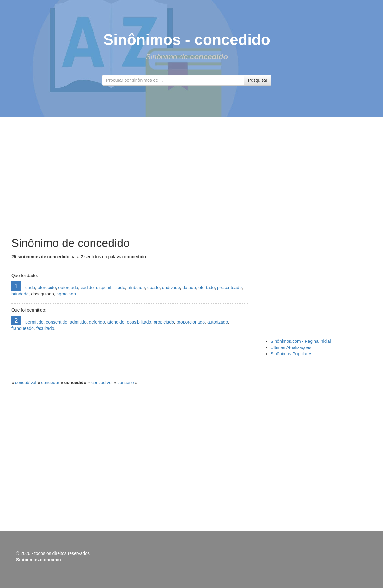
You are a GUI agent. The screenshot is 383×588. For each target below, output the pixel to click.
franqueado (23, 328)
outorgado (68, 288)
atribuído (136, 288)
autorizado (218, 322)
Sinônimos (142, 40)
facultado (45, 328)
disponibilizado (111, 288)
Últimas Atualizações (291, 347)
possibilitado (139, 322)
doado (153, 288)
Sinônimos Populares (291, 354)
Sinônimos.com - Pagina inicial (301, 341)
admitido (78, 322)
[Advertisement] (191, 177)
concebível (26, 383)
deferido (97, 322)
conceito (125, 383)
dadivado (171, 288)
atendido (116, 322)
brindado (20, 294)
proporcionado (191, 322)
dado (30, 288)
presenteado (229, 288)
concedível (102, 383)
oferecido (47, 288)
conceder (50, 383)
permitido (34, 322)
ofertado (207, 288)
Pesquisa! (258, 80)
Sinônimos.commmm (39, 560)
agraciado (66, 294)
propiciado (164, 322)
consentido (57, 322)
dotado (189, 288)
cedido (87, 288)
